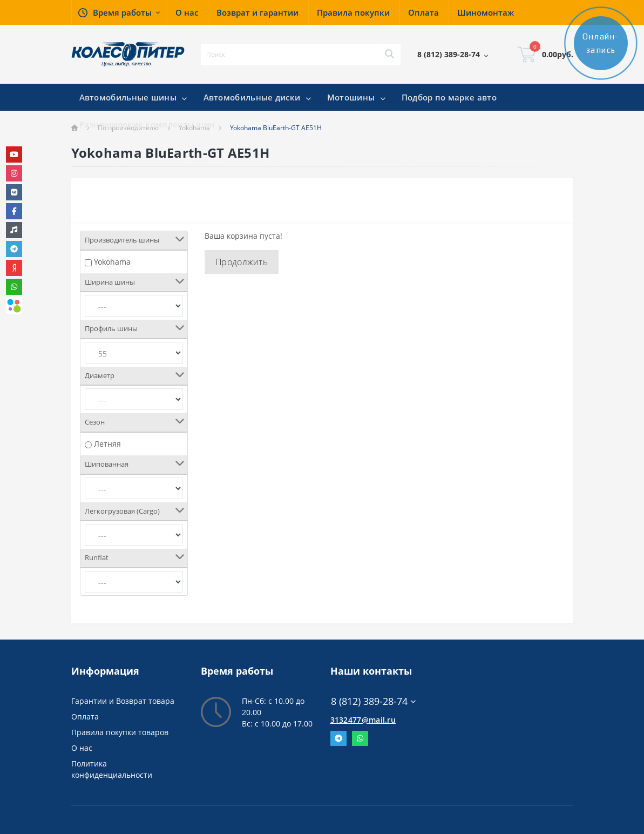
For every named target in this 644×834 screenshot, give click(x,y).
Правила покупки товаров (120, 732)
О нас (82, 748)
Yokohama (112, 262)
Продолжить (242, 262)
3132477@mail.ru (363, 720)
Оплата (85, 717)
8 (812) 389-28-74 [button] (373, 701)
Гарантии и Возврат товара (123, 701)
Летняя (107, 444)
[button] (119, 12)
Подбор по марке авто (449, 97)
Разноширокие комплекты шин (147, 124)
